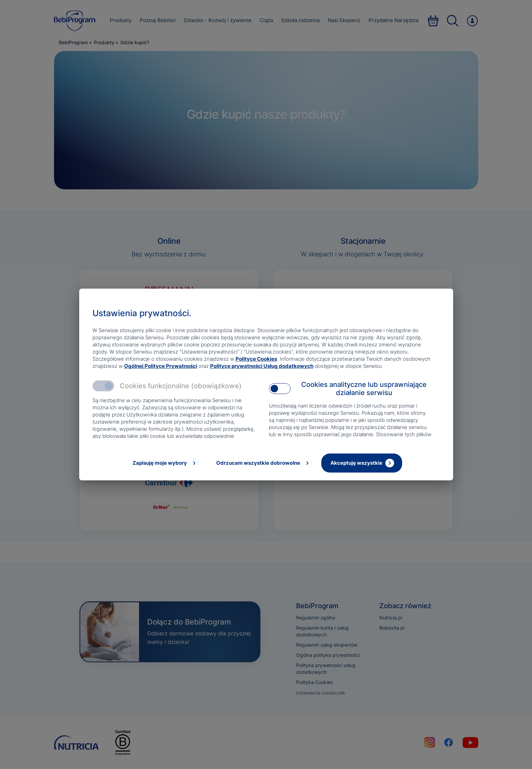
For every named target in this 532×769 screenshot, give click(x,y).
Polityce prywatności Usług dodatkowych (262, 366)
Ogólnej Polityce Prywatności (161, 366)
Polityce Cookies (256, 359)
